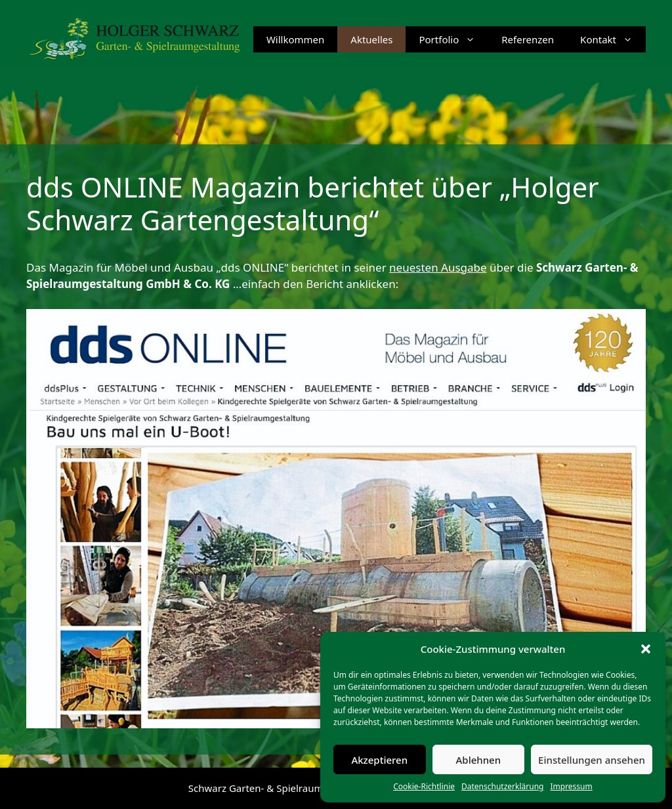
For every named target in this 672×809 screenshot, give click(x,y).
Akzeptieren (379, 760)
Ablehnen (479, 760)
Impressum (571, 786)
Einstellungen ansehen (592, 760)
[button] (646, 649)
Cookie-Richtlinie (424, 786)
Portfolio (453, 39)
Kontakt (613, 39)
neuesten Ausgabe (438, 267)
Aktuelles (371, 39)
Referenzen (528, 39)
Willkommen (295, 39)
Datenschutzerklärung (502, 786)
